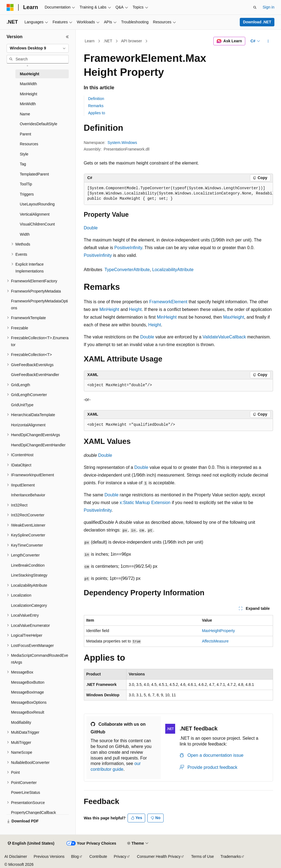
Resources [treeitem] (29, 144)
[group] (178, 194)
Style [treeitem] (24, 154)
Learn (90, 41)
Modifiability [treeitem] (21, 722)
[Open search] (255, 7)
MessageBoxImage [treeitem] (27, 692)
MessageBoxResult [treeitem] (28, 712)
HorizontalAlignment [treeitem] (28, 425)
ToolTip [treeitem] (26, 184)
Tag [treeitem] (23, 164)
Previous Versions (49, 856)
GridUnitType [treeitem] (22, 405)
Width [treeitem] (25, 234)
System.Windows (122, 143)
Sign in (268, 7)
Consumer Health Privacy (159, 856)
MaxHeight (233, 317)
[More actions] (268, 41)
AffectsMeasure (215, 641)
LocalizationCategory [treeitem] (29, 605)
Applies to (97, 113)
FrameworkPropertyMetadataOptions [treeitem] (39, 304)
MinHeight (109, 309)
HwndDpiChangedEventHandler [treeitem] (38, 445)
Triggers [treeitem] (27, 194)
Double (91, 228)
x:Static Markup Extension (145, 503)
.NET (108, 41)
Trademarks (231, 856)
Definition (96, 99)
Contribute (98, 856)
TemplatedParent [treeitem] (34, 174)
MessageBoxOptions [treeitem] (29, 702)
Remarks (96, 106)
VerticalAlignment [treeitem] (35, 214)
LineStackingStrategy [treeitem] (29, 575)
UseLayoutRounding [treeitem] (37, 204)
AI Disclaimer (16, 856)
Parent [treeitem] (25, 134)
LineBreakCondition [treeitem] (28, 565)
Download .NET (257, 22)
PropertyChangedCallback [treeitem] (33, 813)
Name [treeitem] (25, 114)
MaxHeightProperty (218, 631)
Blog (75, 856)
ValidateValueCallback (224, 337)
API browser (131, 41)
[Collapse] (67, 37)
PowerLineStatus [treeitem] (26, 792)
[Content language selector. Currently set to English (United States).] (31, 844)
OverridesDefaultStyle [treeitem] (38, 124)
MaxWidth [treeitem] (28, 84)
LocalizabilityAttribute (173, 270)
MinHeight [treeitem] (28, 94)
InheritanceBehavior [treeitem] (28, 495)
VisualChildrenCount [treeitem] (37, 224)
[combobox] (38, 48)
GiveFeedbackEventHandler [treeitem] (35, 375)
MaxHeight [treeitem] (30, 74)
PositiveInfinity (128, 248)
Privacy (120, 856)
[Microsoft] (10, 7)
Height (135, 309)
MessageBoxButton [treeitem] (28, 682)
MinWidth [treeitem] (28, 104)
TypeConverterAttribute (127, 270)
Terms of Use (202, 856)
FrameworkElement (168, 302)
